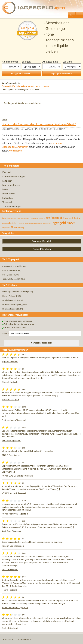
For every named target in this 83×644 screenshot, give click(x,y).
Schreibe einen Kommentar (51, 129)
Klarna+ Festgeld (10, 569)
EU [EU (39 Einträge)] (45, 218)
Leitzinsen (7, 181)
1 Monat (31, 66)
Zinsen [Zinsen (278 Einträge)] (71, 223)
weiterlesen (17, 150)
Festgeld (6, 172)
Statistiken (8, 198)
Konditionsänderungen (14, 176)
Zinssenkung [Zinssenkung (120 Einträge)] (17, 227)
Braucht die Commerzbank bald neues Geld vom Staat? (39, 124)
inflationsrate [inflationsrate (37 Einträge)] (5, 224)
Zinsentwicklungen (12, 206)
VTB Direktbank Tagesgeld (14, 493)
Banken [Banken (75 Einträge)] (5, 218)
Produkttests (9, 194)
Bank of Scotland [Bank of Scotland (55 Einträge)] (14, 218)
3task (30, 129)
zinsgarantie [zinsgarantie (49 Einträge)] (6, 227)
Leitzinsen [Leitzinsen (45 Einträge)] (21, 223)
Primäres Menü (79, 15)
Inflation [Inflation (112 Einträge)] (76, 218)
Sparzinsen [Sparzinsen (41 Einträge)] (37, 223)
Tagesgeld (7, 202)
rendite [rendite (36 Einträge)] (27, 224)
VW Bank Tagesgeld (11, 440)
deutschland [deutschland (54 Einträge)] (25, 218)
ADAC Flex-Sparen (11, 455)
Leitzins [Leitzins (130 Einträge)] (13, 223)
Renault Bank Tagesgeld (13, 546)
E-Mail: (5, 333)
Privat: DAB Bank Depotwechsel (17, 476)
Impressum (9, 639)
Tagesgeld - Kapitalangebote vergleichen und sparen (25, 86)
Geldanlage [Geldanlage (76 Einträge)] (67, 218)
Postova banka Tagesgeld (14, 420)
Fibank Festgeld (9, 590)
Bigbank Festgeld (10, 361)
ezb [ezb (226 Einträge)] (48, 218)
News (4, 119)
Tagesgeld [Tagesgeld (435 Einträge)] (58, 223)
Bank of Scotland (10, 628)
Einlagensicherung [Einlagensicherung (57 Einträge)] (37, 218)
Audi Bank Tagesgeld (12, 531)
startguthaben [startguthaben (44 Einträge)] (46, 223)
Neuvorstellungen (11, 185)
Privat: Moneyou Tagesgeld (15, 514)
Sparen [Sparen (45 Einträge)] (31, 223)
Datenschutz (25, 639)
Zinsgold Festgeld (10, 399)
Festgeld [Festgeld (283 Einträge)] (56, 218)
